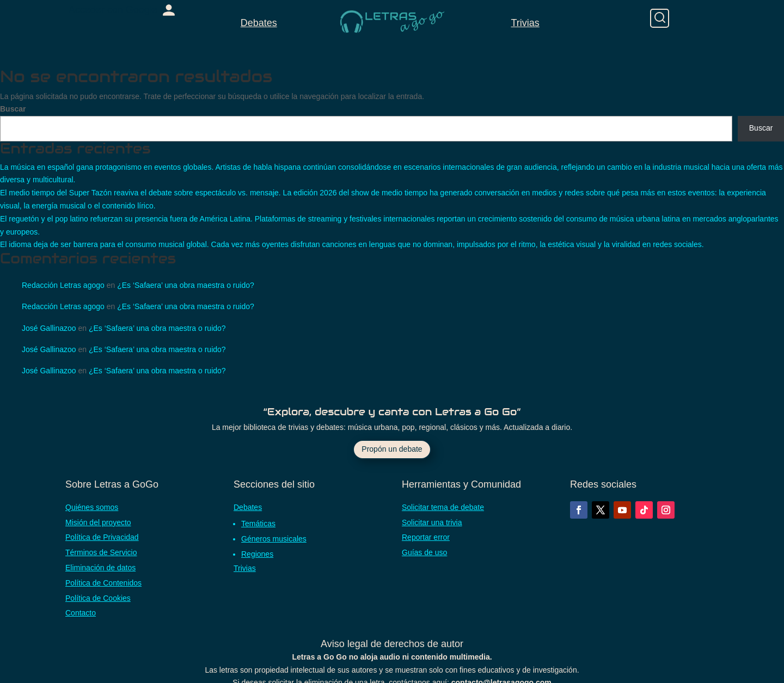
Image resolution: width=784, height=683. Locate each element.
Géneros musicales (274, 539)
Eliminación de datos (100, 568)
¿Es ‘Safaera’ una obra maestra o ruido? (186, 285)
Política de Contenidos (103, 583)
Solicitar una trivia (432, 522)
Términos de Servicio (101, 552)
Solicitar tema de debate (443, 507)
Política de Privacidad (102, 537)
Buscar (13, 109)
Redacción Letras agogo (63, 285)
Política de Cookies (98, 598)
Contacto (81, 613)
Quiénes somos (92, 507)
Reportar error (426, 537)
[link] (122, 10)
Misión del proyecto (98, 522)
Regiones (257, 554)
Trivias (525, 23)
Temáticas (258, 524)
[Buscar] (660, 18)
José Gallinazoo (49, 328)
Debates (259, 23)
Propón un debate (392, 449)
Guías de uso (424, 552)
